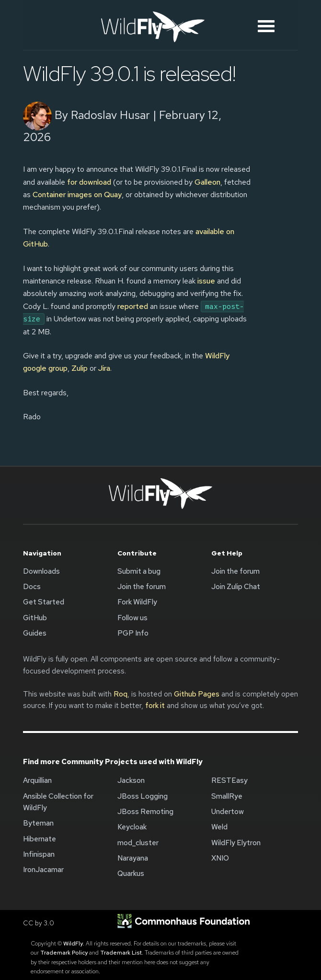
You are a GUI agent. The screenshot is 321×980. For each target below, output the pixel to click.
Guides (35, 633)
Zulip (80, 368)
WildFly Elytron (236, 843)
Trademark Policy (64, 953)
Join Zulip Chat (236, 587)
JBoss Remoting (145, 812)
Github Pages (197, 694)
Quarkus (131, 874)
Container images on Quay (77, 195)
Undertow (228, 812)
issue (206, 281)
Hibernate (40, 839)
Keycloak (132, 827)
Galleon (207, 182)
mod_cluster (138, 843)
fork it (155, 706)
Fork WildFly (137, 602)
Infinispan (39, 854)
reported (133, 306)
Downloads (41, 571)
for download (89, 182)
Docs (32, 587)
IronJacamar (43, 870)
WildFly (73, 944)
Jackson (131, 780)
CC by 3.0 (39, 923)
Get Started (44, 602)
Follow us (132, 618)
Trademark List (121, 953)
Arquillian (37, 780)
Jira (104, 368)
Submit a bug (139, 571)
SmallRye (227, 796)
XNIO (220, 858)
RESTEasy (229, 780)
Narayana (133, 858)
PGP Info (133, 633)
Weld (219, 827)
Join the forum (142, 587)
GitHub (35, 618)
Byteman (38, 823)
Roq (120, 694)
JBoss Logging (143, 796)
